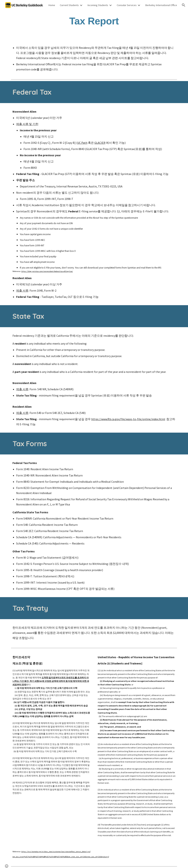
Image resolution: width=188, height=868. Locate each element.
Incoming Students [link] (98, 5)
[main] (94, 21)
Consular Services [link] (127, 5)
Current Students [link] (69, 5)
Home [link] (52, 5)
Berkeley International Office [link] (161, 5)
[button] (184, 5)
